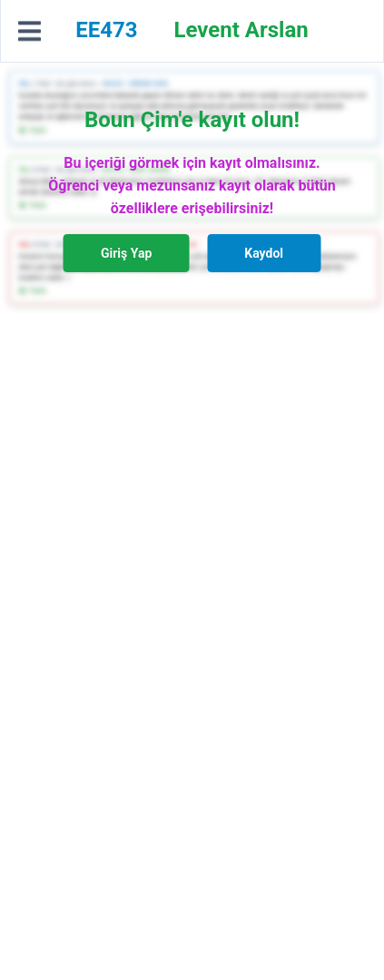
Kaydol (264, 253)
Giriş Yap (126, 253)
